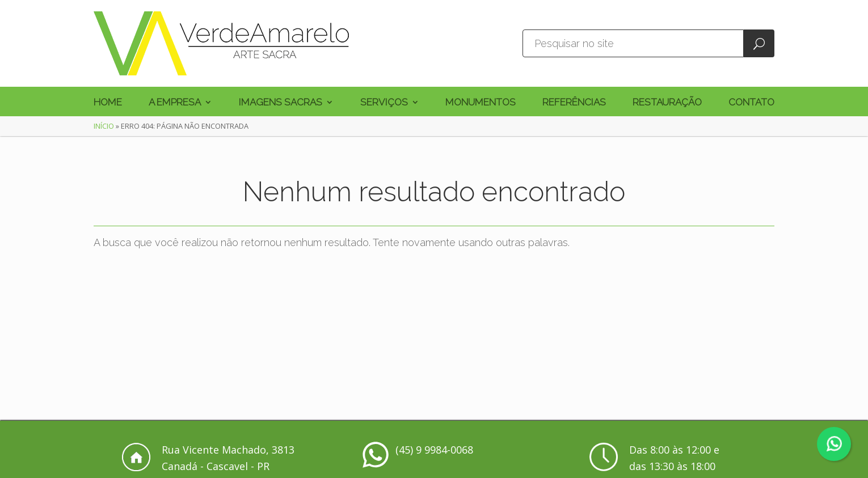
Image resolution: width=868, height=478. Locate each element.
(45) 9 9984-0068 (434, 450)
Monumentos (481, 103)
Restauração (667, 103)
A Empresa (175, 103)
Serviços (384, 103)
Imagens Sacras (281, 103)
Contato (751, 103)
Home (108, 103)
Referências (574, 103)
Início (104, 126)
